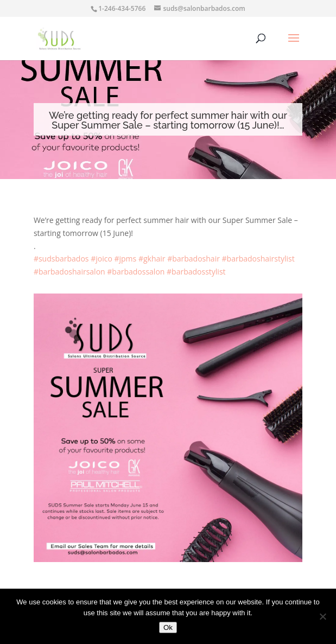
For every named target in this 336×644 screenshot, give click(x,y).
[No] (322, 616)
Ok (168, 627)
